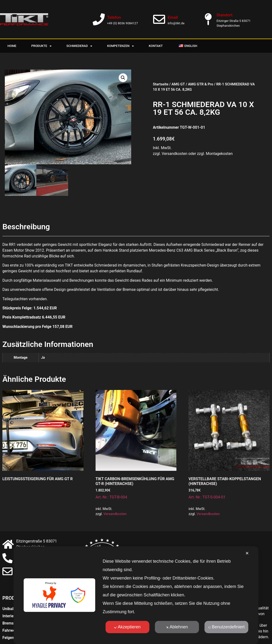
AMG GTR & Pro (201, 84)
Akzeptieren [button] (127, 627)
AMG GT (178, 84)
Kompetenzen (120, 46)
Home (12, 46)
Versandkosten (115, 514)
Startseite (161, 84)
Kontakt (156, 46)
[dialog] (136, 595)
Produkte (41, 46)
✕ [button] (247, 553)
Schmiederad (79, 46)
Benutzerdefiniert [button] (226, 627)
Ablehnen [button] (177, 627)
